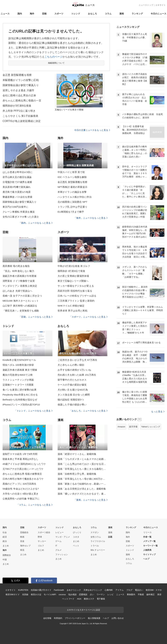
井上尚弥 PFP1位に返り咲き (19, 111)
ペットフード (68, 599)
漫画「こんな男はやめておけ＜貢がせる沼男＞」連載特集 (83, 464)
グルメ (58, 550)
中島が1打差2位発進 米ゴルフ (74, 266)
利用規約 (58, 618)
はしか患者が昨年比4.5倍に (18, 172)
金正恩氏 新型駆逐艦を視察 (72, 182)
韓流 (22, 550)
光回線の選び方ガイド (41, 590)
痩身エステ (89, 599)
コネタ (76, 537)
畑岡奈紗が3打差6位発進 (17, 106)
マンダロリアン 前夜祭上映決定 (20, 286)
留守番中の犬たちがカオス (72, 380)
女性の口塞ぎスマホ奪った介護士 (21, 217)
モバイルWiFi (50, 594)
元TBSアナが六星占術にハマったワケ (23, 469)
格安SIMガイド (13, 594)
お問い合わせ (118, 618)
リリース (147, 532)
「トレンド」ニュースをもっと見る (33, 411)
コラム (108, 14)
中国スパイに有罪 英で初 (71, 172)
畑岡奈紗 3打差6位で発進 (71, 271)
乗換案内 (131, 594)
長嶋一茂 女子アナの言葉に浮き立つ (22, 296)
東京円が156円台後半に (15, 207)
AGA (79, 599)
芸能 (44, 14)
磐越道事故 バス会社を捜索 (17, 197)
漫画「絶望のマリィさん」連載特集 (77, 454)
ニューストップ (146, 5)
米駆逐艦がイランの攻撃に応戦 (21, 80)
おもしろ (92, 14)
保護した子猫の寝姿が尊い (72, 405)
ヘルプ (146, 559)
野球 (40, 537)
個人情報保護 (94, 618)
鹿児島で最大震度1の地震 (17, 192)
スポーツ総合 (44, 532)
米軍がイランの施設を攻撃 (72, 192)
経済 (5, 537)
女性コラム (96, 537)
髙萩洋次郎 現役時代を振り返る (75, 291)
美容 (159, 594)
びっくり (77, 532)
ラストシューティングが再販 (18, 380)
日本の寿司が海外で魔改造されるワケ (23, 479)
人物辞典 (147, 550)
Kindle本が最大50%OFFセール (19, 360)
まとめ (6, 546)
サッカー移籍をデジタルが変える (76, 286)
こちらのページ (54, 57)
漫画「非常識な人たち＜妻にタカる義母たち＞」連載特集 (83, 469)
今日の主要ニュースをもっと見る (92, 130)
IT (56, 546)
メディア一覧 (149, 541)
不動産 (141, 594)
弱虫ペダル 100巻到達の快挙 (18, 365)
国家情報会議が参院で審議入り (21, 85)
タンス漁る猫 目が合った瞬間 (74, 395)
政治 (5, 541)
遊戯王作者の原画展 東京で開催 (20, 370)
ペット (76, 546)
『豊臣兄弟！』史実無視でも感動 (21, 311)
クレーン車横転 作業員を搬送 (19, 212)
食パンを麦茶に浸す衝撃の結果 (20, 390)
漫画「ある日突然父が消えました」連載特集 (82, 489)
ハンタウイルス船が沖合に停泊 (75, 197)
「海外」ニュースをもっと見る (91, 218)
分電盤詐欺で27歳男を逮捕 (17, 182)
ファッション (62, 554)
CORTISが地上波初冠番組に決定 (22, 121)
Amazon (121, 427)
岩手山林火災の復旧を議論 (17, 177)
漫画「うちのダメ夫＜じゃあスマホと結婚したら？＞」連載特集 (83, 459)
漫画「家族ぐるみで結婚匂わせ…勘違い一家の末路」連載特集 (83, 484)
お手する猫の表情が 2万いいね (74, 370)
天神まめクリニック (93, 590)
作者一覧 (147, 537)
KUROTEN (23, 590)
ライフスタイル (98, 541)
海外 (32, 14)
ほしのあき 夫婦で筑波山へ (17, 291)
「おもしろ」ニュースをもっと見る (88, 411)
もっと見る (158, 412)
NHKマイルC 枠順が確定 (71, 306)
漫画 (122, 14)
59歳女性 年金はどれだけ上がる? (21, 489)
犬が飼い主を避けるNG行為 (73, 390)
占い (92, 594)
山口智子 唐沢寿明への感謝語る (20, 306)
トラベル (95, 546)
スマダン (95, 532)
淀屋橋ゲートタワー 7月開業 (18, 385)
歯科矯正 (150, 594)
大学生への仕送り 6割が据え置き (20, 494)
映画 (22, 537)
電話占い (139, 590)
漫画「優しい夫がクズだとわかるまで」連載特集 (83, 494)
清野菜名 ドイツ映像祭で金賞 (19, 281)
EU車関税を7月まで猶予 (71, 212)
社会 (5, 532)
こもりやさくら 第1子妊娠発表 (20, 116)
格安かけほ (36, 594)
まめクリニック (74, 590)
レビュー (60, 532)
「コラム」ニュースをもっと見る (35, 505)
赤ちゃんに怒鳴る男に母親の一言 (22, 101)
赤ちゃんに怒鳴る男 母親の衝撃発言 (22, 474)
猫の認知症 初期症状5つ (71, 400)
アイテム (119, 590)
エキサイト (161, 5)
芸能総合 (24, 532)
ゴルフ (41, 546)
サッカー (42, 541)
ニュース (5, 14)
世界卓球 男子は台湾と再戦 (72, 311)
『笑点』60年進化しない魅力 (18, 271)
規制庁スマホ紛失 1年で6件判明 (20, 454)
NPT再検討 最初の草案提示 (72, 187)
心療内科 (109, 590)
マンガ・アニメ (63, 537)
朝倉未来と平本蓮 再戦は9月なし (20, 459)
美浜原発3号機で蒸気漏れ (17, 187)
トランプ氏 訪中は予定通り (72, 207)
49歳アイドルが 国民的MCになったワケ (24, 464)
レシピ (110, 594)
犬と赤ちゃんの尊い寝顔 (71, 365)
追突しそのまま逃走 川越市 (18, 90)
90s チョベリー (98, 550)
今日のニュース (159, 14)
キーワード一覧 (150, 546)
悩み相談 (72, 594)
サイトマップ (149, 554)
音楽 (22, 541)
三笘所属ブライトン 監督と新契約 (76, 301)
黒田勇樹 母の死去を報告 (16, 266)
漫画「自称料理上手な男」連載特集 (77, 474)
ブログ (129, 590)
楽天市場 (133, 427)
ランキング (137, 14)
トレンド (76, 14)
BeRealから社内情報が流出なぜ (20, 400)
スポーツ (59, 14)
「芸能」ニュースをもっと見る (36, 317)
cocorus (62, 594)
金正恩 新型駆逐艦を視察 (17, 75)
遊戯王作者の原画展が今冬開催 (20, 276)
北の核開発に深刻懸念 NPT (72, 202)
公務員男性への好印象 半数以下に (21, 499)
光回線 (25, 594)
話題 (110, 537)
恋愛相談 (83, 594)
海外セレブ (25, 546)
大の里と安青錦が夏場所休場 (73, 276)
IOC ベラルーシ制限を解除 (72, 177)
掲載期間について (56, 63)
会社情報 (47, 618)
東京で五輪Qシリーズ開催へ (73, 281)
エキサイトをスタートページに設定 (83, 610)
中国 (5, 560)
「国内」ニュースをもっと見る (36, 223)
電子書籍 (101, 599)
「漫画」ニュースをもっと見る (91, 500)
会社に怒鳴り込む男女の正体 (19, 95)
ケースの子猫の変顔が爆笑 (72, 385)
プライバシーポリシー (75, 618)
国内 (20, 14)
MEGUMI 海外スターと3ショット (21, 301)
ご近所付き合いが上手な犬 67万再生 (77, 360)
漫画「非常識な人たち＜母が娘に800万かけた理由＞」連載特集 (83, 479)
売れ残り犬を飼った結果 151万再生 (77, 375)
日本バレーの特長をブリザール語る (77, 296)
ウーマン (101, 594)
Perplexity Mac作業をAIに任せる (20, 395)
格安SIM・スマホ (154, 590)
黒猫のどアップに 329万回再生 (19, 484)
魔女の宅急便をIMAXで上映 (18, 375)
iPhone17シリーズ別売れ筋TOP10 (21, 405)
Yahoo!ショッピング (151, 427)
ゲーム (58, 541)
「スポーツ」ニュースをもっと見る (88, 317)
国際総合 (7, 555)
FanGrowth (59, 590)
